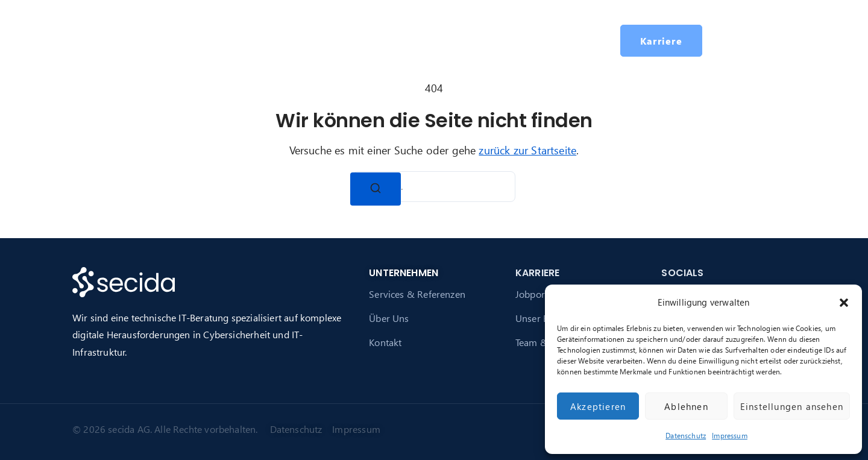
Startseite (211, 40)
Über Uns (389, 318)
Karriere (426, 40)
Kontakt (385, 342)
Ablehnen (686, 406)
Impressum (730, 436)
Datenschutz (686, 436)
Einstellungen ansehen (792, 406)
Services (271, 40)
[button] (844, 303)
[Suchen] (376, 189)
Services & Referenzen (417, 294)
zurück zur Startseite (527, 150)
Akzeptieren (598, 406)
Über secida (345, 40)
